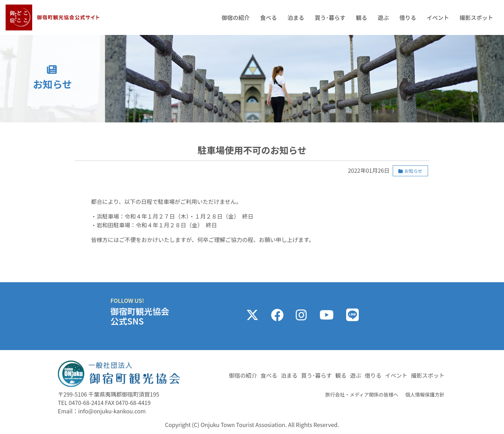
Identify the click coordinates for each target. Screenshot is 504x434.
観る (362, 17)
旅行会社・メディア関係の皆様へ (362, 394)
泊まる (296, 17)
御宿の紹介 (236, 17)
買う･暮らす (330, 17)
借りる (408, 17)
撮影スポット (476, 17)
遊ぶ (383, 17)
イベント (438, 17)
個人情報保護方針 (425, 394)
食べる (268, 17)
